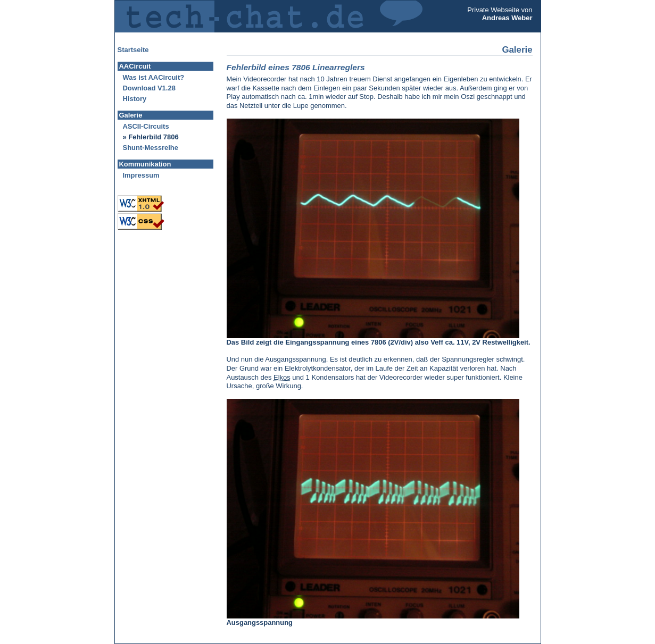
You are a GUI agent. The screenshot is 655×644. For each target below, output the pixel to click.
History (135, 99)
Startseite (133, 50)
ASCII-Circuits (146, 126)
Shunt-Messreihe (151, 148)
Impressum (141, 175)
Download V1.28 (149, 88)
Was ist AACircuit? (154, 77)
